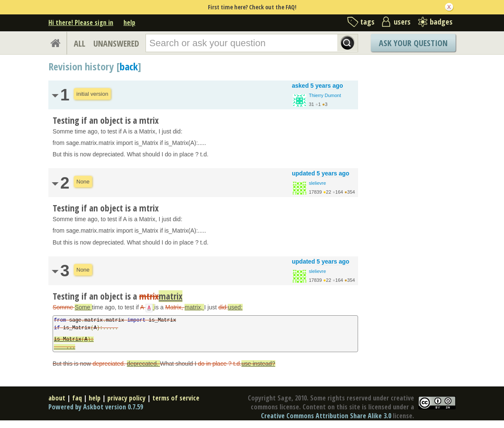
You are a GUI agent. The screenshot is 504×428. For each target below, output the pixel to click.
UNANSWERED (116, 43)
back (129, 66)
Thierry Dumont (325, 95)
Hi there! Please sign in (81, 22)
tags (367, 22)
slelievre (317, 183)
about (57, 398)
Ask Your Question (413, 43)
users (402, 22)
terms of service (176, 398)
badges (441, 22)
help (129, 22)
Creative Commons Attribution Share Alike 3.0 (326, 416)
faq (77, 398)
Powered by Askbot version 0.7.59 (96, 407)
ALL (80, 43)
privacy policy (126, 398)
